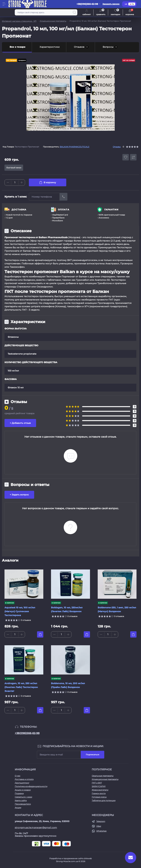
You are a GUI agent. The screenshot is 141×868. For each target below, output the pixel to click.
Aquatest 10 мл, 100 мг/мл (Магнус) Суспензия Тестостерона (20, 611)
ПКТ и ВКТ (97, 783)
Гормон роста (99, 793)
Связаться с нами (23, 797)
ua (126, 4)
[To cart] (40, 634)
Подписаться (92, 755)
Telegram (101, 821)
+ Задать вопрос (19, 495)
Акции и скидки (23, 790)
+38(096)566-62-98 (27, 733)
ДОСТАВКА (19, 210)
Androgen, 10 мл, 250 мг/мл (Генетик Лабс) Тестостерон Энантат (21, 687)
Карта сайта (21, 800)
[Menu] (4, 4)
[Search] (74, 12)
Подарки (19, 793)
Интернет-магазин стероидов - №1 (19, 21)
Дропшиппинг (22, 783)
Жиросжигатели (100, 790)
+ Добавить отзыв (20, 423)
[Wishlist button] (126, 157)
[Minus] (8, 182)
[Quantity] (15, 183)
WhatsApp (101, 831)
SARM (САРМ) (99, 786)
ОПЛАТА (64, 210)
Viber (99, 826)
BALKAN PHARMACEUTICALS (75, 147)
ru (132, 4)
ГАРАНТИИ (111, 210)
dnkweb (88, 858)
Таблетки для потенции (104, 800)
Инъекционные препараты (53, 21)
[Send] (64, 197)
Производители (23, 804)
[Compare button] (133, 157)
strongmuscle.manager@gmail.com (36, 828)
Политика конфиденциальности (31, 786)
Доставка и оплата (24, 779)
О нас (18, 776)
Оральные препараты (103, 776)
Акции (18, 808)
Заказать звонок (111, 4)
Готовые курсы (99, 797)
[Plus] (22, 182)
